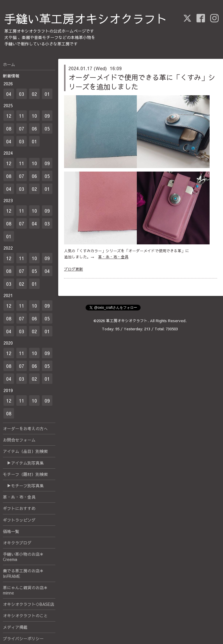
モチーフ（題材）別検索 (25, 474)
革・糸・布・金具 (113, 257)
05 (47, 128)
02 (34, 94)
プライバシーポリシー (23, 638)
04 (9, 94)
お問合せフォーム (19, 440)
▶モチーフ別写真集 (23, 486)
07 (22, 128)
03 (22, 94)
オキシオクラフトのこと (25, 615)
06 (34, 128)
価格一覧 (11, 531)
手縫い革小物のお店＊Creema (23, 557)
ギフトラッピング (19, 520)
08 (9, 128)
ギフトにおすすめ (19, 508)
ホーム (9, 64)
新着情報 (11, 76)
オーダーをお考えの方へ (25, 428)
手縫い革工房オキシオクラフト (86, 18)
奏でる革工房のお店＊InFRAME (23, 573)
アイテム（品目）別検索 (25, 451)
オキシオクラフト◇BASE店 (29, 604)
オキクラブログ (17, 543)
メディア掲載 (15, 627)
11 (22, 116)
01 (47, 94)
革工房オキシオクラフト (127, 321)
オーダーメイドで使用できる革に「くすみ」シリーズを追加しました (142, 82)
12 (9, 116)
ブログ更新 (74, 269)
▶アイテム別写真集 (23, 463)
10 (34, 116)
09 (47, 116)
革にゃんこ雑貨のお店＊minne (25, 590)
